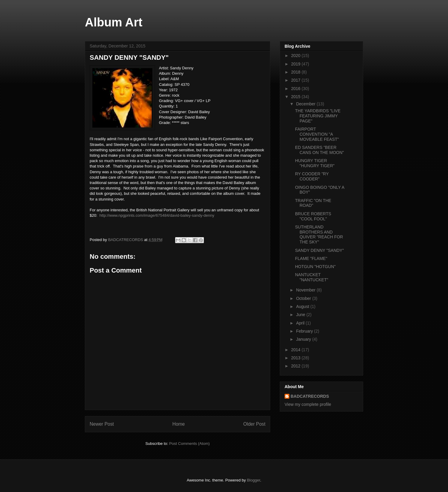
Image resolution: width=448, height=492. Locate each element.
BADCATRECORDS (310, 396)
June (301, 315)
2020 (296, 56)
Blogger (253, 480)
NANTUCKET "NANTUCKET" (312, 277)
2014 (296, 350)
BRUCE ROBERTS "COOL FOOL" (313, 216)
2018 (296, 72)
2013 (296, 358)
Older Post (254, 424)
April (301, 323)
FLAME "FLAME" (311, 258)
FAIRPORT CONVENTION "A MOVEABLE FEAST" (317, 134)
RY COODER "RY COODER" (312, 176)
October (304, 298)
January (304, 339)
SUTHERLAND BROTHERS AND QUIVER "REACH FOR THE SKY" (319, 234)
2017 (296, 80)
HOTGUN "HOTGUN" (315, 267)
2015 (296, 97)
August (303, 306)
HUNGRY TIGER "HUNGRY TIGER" (315, 163)
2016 (296, 89)
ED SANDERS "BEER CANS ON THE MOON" (320, 150)
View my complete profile (308, 404)
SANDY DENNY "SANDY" (320, 250)
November (306, 290)
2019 (296, 64)
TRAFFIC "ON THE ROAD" (313, 203)
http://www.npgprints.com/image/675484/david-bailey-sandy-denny (157, 215)
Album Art (114, 22)
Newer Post (102, 424)
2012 (296, 366)
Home (179, 424)
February (305, 331)
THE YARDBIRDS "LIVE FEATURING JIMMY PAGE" (318, 116)
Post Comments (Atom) (189, 444)
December (306, 104)
